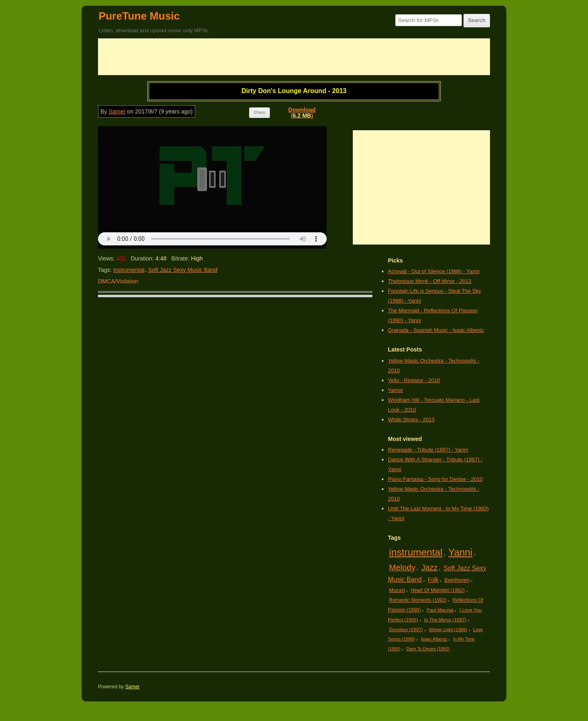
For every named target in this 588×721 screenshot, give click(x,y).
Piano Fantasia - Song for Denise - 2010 (435, 479)
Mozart (397, 590)
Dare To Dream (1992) (428, 649)
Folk (433, 580)
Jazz (430, 567)
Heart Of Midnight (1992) (438, 590)
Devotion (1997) (406, 629)
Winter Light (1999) (448, 630)
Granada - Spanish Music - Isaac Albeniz (436, 330)
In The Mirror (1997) (445, 620)
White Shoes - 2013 (411, 419)
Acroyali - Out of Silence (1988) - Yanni (434, 271)
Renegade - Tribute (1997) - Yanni (428, 450)
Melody (402, 567)
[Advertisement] (294, 57)
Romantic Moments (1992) (418, 600)
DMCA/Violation (118, 281)
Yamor (395, 390)
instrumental (129, 270)
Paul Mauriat (440, 610)
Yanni (460, 552)
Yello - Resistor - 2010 (414, 380)
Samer (117, 111)
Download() (302, 113)
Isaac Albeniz (434, 639)
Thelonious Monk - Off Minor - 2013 (430, 281)
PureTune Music (139, 16)
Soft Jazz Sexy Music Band (183, 270)
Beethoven (457, 580)
